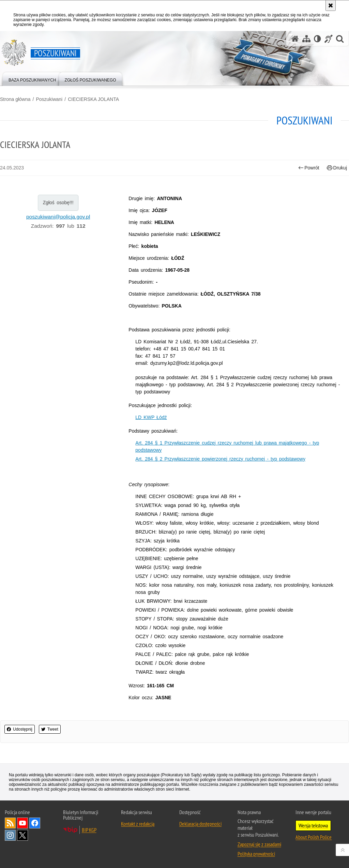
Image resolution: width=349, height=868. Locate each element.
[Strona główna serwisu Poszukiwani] (295, 39)
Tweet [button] (50, 729)
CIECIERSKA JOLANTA (93, 99)
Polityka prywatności (256, 854)
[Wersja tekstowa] (317, 39)
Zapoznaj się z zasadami (259, 844)
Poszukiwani (49, 99)
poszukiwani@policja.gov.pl (58, 217)
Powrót (309, 168)
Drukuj (337, 168)
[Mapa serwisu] (306, 39)
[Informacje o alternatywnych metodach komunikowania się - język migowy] (329, 39)
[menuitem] (32, 79)
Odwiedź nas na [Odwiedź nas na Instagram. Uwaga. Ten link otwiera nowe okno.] (10, 835)
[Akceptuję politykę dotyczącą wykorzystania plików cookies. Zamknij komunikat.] (331, 5)
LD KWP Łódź (151, 417)
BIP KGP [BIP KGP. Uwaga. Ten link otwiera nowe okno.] (89, 830)
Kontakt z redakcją (138, 824)
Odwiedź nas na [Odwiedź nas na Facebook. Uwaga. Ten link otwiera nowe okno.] (35, 823)
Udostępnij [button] (20, 729)
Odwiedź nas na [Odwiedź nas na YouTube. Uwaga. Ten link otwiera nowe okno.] (22, 823)
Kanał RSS (10, 823)
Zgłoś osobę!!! (58, 203)
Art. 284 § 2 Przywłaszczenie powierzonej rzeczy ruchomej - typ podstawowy (220, 459)
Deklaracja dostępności (200, 824)
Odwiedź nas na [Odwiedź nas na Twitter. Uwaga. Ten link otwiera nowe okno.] (22, 835)
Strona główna (15, 99)
